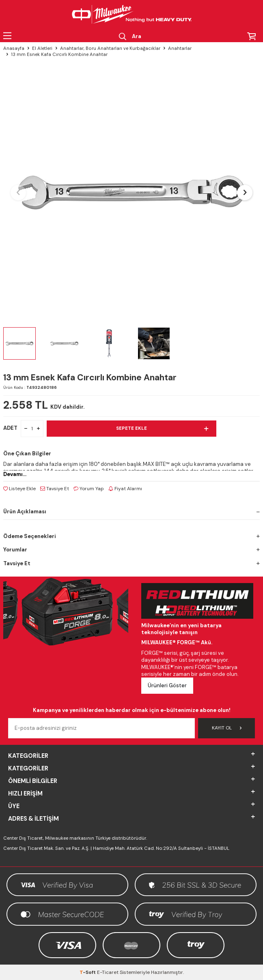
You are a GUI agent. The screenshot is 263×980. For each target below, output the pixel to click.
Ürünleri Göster (167, 685)
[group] (131, 193)
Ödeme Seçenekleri (131, 536)
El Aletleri (42, 48)
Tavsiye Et (55, 489)
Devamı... (15, 474)
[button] (18, 193)
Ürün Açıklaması (131, 511)
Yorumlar (131, 550)
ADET (10, 428)
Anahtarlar (180, 48)
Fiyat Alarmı (125, 489)
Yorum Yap (89, 489)
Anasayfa (14, 48)
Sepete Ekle (162, 429)
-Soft (88, 972)
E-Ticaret (108, 972)
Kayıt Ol (227, 728)
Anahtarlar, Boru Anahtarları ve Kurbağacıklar (110, 48)
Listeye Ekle (19, 489)
